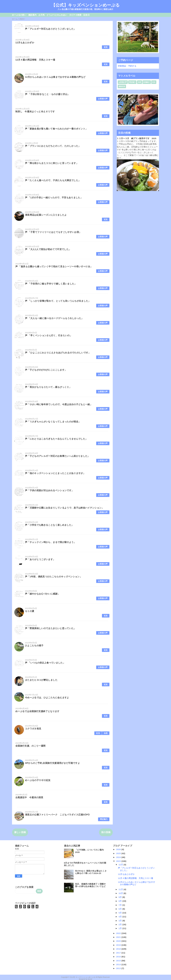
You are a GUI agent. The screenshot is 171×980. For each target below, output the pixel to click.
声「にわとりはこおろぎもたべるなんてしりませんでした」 (56, 439)
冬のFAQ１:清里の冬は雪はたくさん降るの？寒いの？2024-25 (91, 872)
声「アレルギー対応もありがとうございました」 (50, 29)
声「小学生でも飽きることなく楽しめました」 (49, 525)
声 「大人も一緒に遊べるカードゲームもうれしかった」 (54, 318)
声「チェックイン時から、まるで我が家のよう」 (50, 542)
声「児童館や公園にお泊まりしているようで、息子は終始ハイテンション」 (64, 508)
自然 (106, 733)
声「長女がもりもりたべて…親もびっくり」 (48, 387)
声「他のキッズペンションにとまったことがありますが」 (55, 473)
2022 (119, 933)
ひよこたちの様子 (34, 646)
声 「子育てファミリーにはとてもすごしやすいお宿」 (53, 232)
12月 (121, 865)
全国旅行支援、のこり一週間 (30, 746)
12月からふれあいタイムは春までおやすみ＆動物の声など (55, 77)
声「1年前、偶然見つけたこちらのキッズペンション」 (53, 577)
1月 (121, 928)
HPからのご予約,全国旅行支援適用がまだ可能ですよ (52, 763)
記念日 (87, 15)
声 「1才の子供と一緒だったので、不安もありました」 (54, 198)
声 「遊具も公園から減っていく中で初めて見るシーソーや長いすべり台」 (54, 267)
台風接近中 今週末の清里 (29, 797)
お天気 (42, 15)
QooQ (90, 979)
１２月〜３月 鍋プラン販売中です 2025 (137, 138)
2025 (119, 853)
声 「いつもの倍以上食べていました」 (45, 663)
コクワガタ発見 (33, 729)
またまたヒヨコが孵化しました (41, 680)
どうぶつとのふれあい (57, 15)
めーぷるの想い (19, 15)
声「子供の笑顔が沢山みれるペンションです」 (49, 490)
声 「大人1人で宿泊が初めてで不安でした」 (48, 249)
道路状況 (122, 86)
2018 (119, 949)
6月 (121, 909)
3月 (121, 921)
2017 (119, 953)
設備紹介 (147, 82)
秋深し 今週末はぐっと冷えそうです (35, 112)
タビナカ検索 (75, 15)
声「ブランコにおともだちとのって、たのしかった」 (53, 146)
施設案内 (32, 15)
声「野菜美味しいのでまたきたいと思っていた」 (50, 628)
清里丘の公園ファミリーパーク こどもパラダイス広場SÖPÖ (57, 815)
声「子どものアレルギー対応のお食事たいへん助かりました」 (57, 456)
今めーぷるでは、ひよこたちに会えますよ (47, 698)
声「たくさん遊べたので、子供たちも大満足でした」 (53, 180)
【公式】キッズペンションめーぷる (85, 5)
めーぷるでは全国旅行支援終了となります (37, 711)
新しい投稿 (20, 832)
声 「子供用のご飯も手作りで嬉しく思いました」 (51, 284)
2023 (119, 861)
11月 (121, 889)
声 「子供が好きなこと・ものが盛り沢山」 (47, 94)
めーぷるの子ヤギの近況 (38, 780)
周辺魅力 (104, 819)
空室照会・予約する (127, 66)
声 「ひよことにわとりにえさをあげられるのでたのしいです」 (58, 353)
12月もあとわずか (25, 43)
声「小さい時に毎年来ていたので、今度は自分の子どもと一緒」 (59, 404)
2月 (121, 924)
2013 (119, 968)
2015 (119, 961)
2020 (119, 941)
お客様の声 (103, 99)
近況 (106, 47)
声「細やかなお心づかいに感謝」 (42, 594)
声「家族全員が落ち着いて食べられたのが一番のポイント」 (56, 129)
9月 (121, 897)
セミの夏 (30, 611)
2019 (119, 945)
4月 (121, 917)
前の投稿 (106, 832)
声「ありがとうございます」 (40, 559)
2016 (119, 957)
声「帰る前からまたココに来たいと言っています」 (52, 163)
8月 (121, 901)
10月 (121, 893)
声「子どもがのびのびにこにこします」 (46, 370)
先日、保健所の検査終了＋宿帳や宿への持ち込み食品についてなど (90, 885)
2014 (119, 964)
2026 (119, 849)
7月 (121, 905)
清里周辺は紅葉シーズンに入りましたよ (46, 215)
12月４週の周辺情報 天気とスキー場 (35, 60)
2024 (119, 857)
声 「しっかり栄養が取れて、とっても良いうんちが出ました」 (58, 301)
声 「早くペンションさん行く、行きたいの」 (48, 335)
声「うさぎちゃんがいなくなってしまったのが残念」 (53, 422)
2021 (119, 937)
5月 (121, 913)
